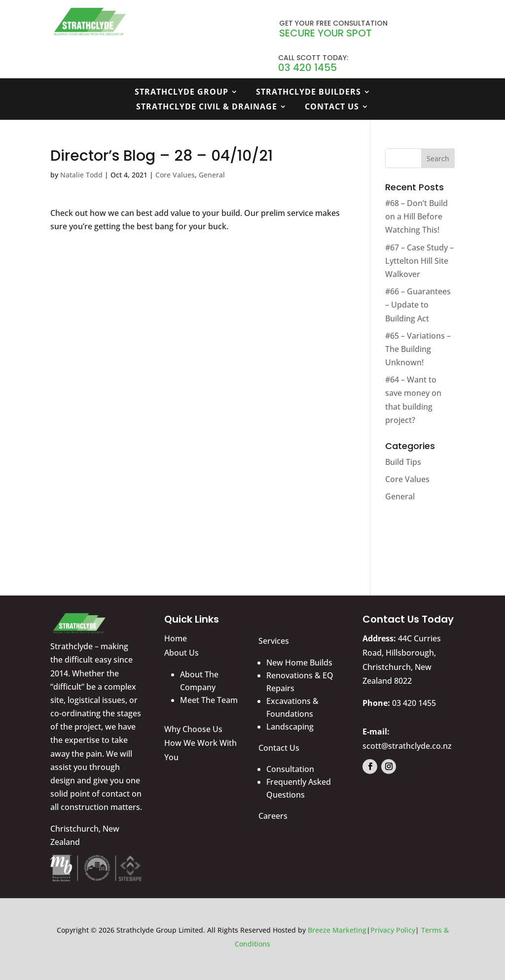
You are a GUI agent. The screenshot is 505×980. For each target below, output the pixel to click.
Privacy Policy (393, 930)
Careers (273, 816)
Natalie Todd (81, 175)
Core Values (175, 175)
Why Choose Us (193, 729)
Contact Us (332, 107)
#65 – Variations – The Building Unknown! (418, 349)
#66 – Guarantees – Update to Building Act (418, 305)
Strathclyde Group (181, 93)
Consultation (290, 769)
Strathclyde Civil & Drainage (207, 107)
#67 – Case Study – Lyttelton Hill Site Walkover (419, 261)
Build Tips (403, 462)
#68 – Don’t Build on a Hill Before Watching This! (416, 216)
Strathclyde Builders (308, 93)
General (212, 175)
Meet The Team (209, 700)
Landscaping (290, 727)
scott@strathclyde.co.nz (407, 746)
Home (176, 638)
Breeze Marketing (337, 930)
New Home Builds (299, 663)
